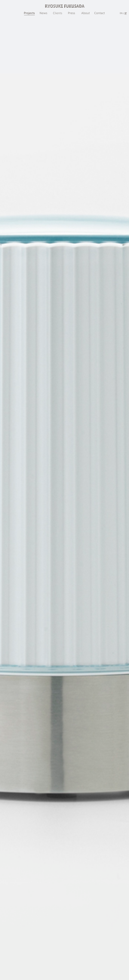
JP (126, 13)
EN (121, 13)
